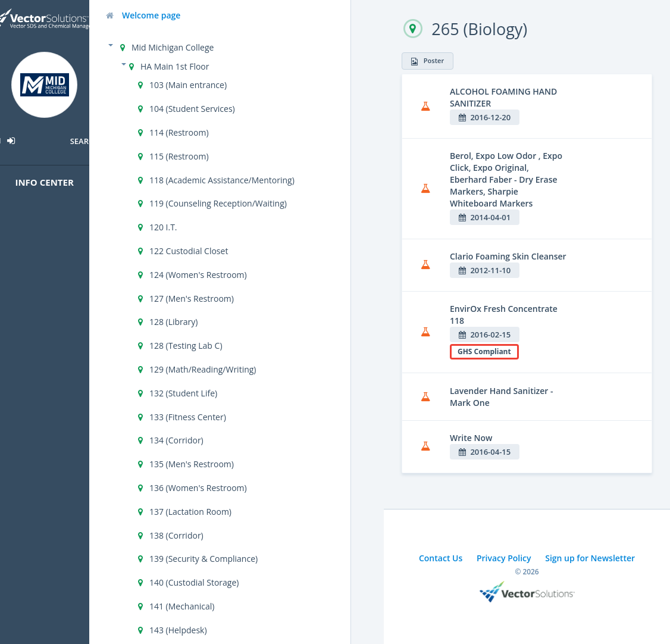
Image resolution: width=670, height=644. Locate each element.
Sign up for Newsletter (590, 558)
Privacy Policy (504, 558)
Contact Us (441, 558)
